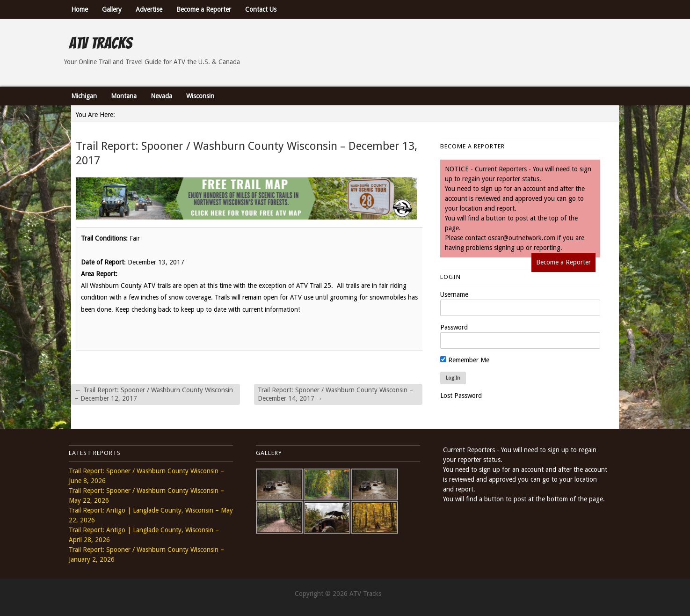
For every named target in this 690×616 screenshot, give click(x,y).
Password (454, 327)
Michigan (84, 96)
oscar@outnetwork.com (522, 238)
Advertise (149, 9)
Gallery (112, 9)
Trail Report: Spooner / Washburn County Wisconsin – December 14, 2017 (335, 394)
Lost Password (461, 396)
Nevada (161, 96)
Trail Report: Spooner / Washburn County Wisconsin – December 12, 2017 (154, 394)
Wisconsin (200, 96)
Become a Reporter (204, 9)
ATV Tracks (100, 43)
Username (454, 294)
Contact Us (261, 9)
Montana (124, 96)
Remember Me (465, 360)
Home (80, 9)
